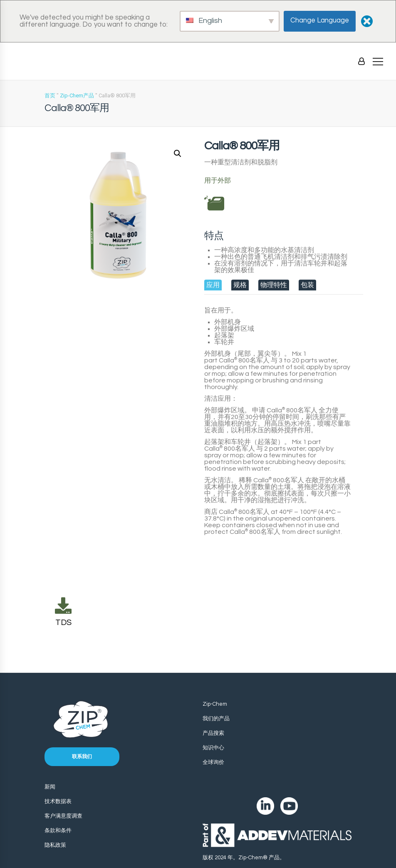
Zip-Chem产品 (77, 95)
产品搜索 (213, 733)
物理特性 (274, 285)
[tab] (213, 285)
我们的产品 (216, 719)
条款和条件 (58, 831)
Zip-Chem (215, 704)
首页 (50, 95)
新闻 (50, 787)
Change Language (320, 20)
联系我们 (82, 757)
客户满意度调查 (63, 816)
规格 (240, 285)
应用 (213, 285)
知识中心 (213, 748)
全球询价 (213, 762)
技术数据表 (58, 801)
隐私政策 (55, 845)
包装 (307, 285)
